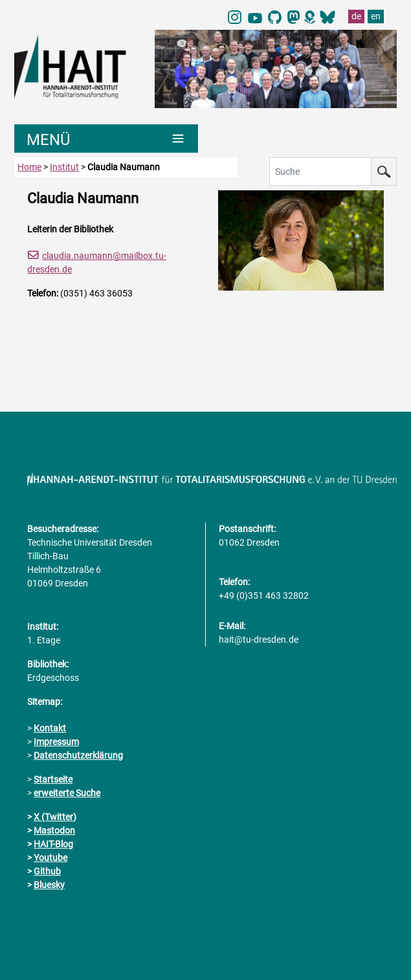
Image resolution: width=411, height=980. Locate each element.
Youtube (50, 858)
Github (47, 871)
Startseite (53, 779)
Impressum (56, 742)
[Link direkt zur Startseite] (78, 65)
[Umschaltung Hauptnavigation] (106, 139)
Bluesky (49, 885)
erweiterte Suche (67, 793)
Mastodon (54, 830)
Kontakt (50, 728)
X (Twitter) (55, 817)
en (376, 16)
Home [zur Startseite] (29, 167)
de (356, 16)
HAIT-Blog (53, 844)
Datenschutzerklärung (78, 755)
